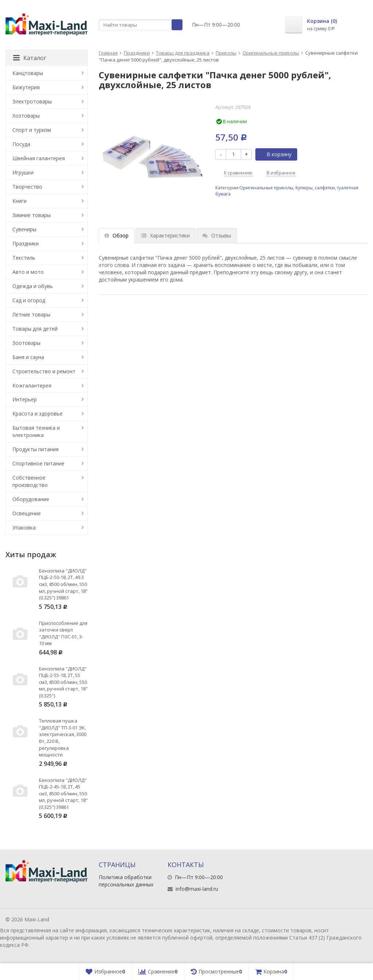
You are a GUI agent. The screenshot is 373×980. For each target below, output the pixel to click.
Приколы (226, 53)
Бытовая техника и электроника (36, 431)
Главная (108, 53)
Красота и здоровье (38, 414)
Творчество (27, 187)
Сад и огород (29, 300)
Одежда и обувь (33, 286)
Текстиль (24, 258)
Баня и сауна (28, 357)
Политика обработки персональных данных (126, 881)
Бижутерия (26, 87)
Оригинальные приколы (271, 53)
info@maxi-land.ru (197, 889)
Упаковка (24, 528)
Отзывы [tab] (217, 235)
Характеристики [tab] (166, 235)
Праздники (137, 53)
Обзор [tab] (117, 235)
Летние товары (31, 314)
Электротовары (32, 101)
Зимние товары (32, 215)
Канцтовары (28, 73)
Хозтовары (26, 116)
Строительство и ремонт (44, 371)
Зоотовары (26, 343)
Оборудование (31, 499)
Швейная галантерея (39, 158)
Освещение (27, 513)
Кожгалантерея (32, 385)
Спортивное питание (38, 463)
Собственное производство (30, 481)
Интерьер (25, 399)
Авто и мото (28, 272)
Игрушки (23, 172)
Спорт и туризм (32, 130)
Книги (19, 201)
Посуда (21, 144)
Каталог (30, 58)
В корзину (275, 154)
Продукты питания (36, 449)
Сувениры (24, 229)
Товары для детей (35, 329)
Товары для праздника (183, 53)
